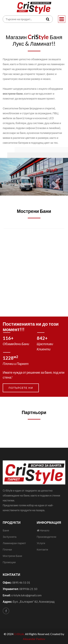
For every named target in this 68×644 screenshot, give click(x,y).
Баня (6, 530)
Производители (47, 537)
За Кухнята (10, 537)
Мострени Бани (12, 556)
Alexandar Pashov (34, 639)
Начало (43, 530)
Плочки (7, 549)
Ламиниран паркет (14, 543)
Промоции (9, 562)
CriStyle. (19, 634)
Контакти (42, 549)
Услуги (41, 543)
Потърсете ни (21, 388)
